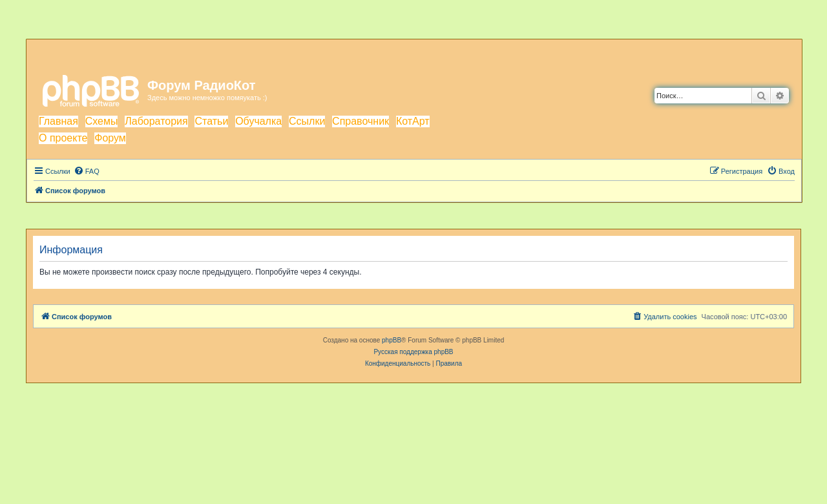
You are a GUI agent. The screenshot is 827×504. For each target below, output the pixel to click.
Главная (58, 121)
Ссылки (307, 121)
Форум (110, 138)
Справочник (361, 121)
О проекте (63, 138)
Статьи (211, 121)
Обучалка (258, 121)
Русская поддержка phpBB (413, 352)
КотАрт (413, 121)
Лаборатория (156, 121)
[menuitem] (87, 171)
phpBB (392, 340)
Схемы (102, 121)
